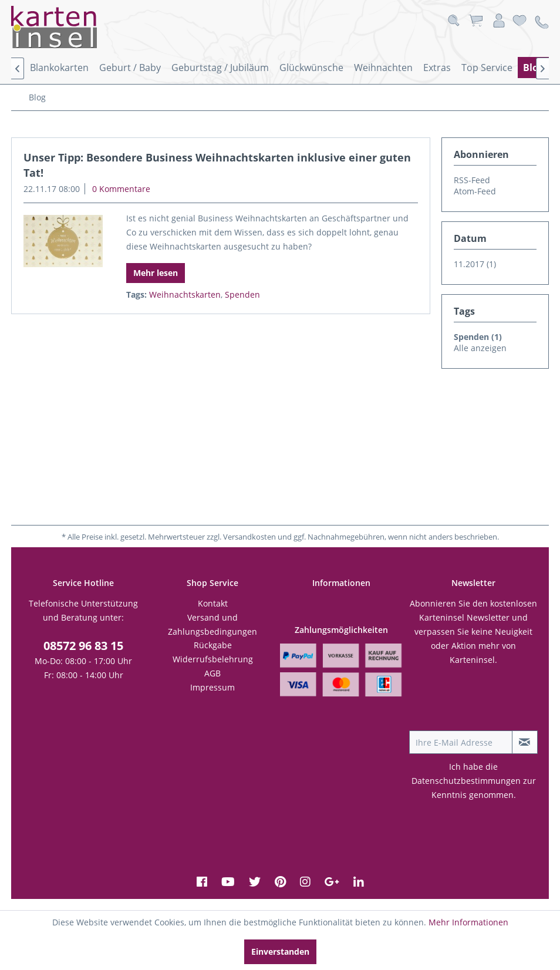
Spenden (242, 294)
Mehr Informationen (468, 922)
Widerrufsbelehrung (213, 659)
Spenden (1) (478, 337)
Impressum (212, 687)
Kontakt (213, 603)
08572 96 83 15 (83, 646)
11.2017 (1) (475, 264)
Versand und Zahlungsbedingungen (212, 624)
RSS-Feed (472, 180)
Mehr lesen (156, 273)
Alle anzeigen (480, 348)
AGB (212, 673)
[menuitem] (59, 68)
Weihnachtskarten (185, 294)
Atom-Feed (475, 191)
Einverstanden (280, 952)
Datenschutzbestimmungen (466, 781)
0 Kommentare (121, 189)
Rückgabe (213, 645)
